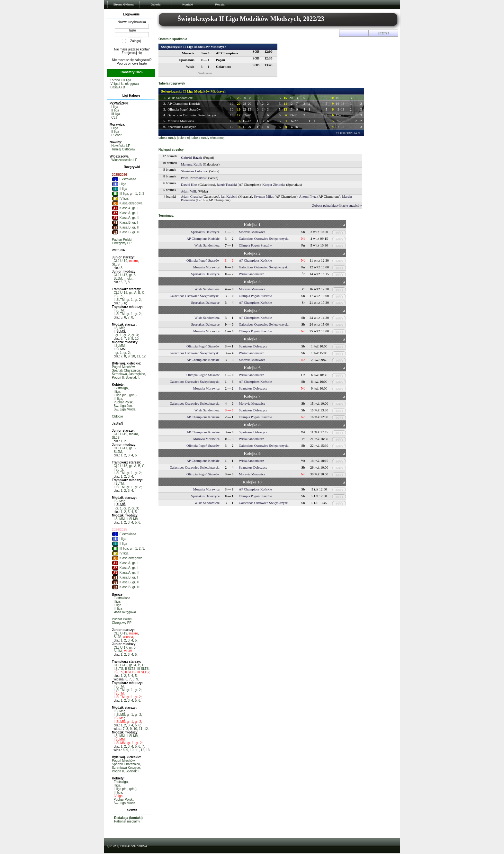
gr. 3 (135, 335)
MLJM (128, 651)
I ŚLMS (119, 328)
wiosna (128, 637)
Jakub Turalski (227, 185)
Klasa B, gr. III (126, 232)
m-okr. (128, 279)
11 (138, 356)
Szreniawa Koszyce (126, 768)
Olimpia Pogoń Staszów (184, 109)
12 (144, 356)
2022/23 (384, 33)
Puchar (117, 135)
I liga (115, 107)
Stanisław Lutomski (195, 171)
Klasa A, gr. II (125, 213)
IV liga (120, 198)
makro (133, 261)
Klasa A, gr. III (126, 218)
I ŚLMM (119, 346)
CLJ (114, 117)
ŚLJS (116, 264)
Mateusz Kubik (191, 164)
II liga (115, 110)
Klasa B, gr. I (125, 223)
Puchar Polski (122, 240)
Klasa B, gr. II (125, 227)
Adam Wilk (189, 191)
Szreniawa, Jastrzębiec (128, 374)
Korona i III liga (120, 80)
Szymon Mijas (264, 197)
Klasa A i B (117, 87)
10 (137, 339)
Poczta (220, 4)
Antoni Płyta (308, 197)
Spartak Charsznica (126, 370)
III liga (116, 114)
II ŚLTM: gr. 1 (123, 300)
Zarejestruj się (132, 53)
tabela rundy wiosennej (208, 138)
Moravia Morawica (181, 121)
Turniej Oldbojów (123, 149)
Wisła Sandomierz (180, 98)
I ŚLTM (119, 310)
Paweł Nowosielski (194, 178)
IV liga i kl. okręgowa (124, 84)
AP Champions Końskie (184, 104)
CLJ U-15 (121, 293)
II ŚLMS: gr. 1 (124, 715)
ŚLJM (118, 279)
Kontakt (188, 4)
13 (148, 750)
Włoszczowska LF (124, 160)
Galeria (156, 4)
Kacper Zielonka (274, 185)
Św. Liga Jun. (123, 406)
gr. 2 (137, 300)
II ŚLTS (130, 669)
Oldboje (117, 416)
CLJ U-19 (121, 261)
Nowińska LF (121, 146)
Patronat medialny (127, 821)
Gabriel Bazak (192, 158)
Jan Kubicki (229, 197)
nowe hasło (139, 63)
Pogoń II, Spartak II (126, 378)
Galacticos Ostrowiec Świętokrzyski (192, 115)
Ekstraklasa (124, 179)
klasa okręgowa (125, 612)
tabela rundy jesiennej (174, 138)
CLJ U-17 (121, 275)
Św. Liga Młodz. (125, 409)
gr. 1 (118, 335)
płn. (133, 395)
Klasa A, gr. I (125, 208)
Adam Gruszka (191, 197)
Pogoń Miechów (123, 367)
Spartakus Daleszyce (182, 127)
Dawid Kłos (189, 185)
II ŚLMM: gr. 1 (124, 743)
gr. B (132, 275)
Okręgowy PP (122, 243)
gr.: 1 (133, 194)
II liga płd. (121, 395)
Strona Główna (123, 4)
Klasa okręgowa (127, 203)
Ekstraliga (121, 388)
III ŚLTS (143, 669)
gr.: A (133, 293)
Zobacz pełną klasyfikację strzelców (337, 206)
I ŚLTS (119, 296)
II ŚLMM (133, 519)
